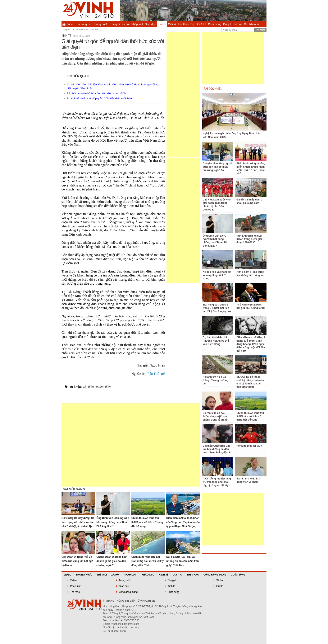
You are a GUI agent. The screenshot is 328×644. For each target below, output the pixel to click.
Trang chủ (64, 24)
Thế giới (115, 24)
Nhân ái (254, 24)
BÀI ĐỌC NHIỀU (213, 89)
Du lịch (227, 24)
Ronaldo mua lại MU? (249, 446)
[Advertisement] (183, 95)
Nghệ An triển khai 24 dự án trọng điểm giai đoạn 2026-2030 (249, 239)
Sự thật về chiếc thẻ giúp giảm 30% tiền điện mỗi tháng (100, 98)
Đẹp (193, 24)
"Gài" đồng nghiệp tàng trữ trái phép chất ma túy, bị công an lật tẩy (217, 482)
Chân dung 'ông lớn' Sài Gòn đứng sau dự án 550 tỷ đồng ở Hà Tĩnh (147, 561)
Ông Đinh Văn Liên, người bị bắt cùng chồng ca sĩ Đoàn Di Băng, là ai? (113, 522)
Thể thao (183, 24)
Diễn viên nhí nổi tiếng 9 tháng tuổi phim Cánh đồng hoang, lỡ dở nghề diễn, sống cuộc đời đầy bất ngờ (251, 344)
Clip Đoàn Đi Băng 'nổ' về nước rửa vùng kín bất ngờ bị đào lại (77, 561)
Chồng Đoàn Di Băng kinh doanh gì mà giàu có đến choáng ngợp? (112, 561)
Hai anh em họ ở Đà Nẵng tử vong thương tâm (215, 380)
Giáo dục (150, 24)
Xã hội (126, 24)
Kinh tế (162, 24)
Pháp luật (137, 24)
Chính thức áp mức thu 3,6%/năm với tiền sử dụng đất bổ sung (147, 522)
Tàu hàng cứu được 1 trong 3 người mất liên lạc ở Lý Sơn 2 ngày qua (217, 308)
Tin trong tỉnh (84, 24)
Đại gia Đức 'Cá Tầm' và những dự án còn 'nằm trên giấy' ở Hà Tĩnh (183, 561)
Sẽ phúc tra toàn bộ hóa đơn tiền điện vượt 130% (97, 93)
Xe (246, 24)
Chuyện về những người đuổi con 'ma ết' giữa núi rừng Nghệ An (217, 167)
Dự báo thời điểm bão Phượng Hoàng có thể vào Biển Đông (216, 341)
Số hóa (238, 24)
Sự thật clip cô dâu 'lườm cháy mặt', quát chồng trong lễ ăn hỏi (215, 416)
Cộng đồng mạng (215, 575)
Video (71, 24)
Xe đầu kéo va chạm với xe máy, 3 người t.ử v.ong (217, 275)
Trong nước (101, 24)
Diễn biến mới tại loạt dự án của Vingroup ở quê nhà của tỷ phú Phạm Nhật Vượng (183, 522)
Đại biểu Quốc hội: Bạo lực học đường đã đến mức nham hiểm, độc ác (217, 449)
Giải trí (172, 24)
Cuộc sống (215, 24)
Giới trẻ (202, 24)
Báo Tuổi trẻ (156, 374)
